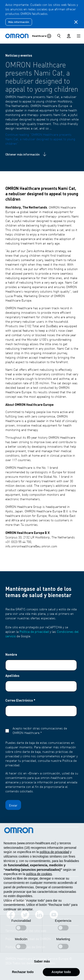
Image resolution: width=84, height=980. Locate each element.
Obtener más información (26, 154)
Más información (19, 22)
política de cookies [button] (39, 881)
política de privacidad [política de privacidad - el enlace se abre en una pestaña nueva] (54, 859)
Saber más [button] (42, 969)
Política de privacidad (34, 632)
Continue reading (40, 139)
